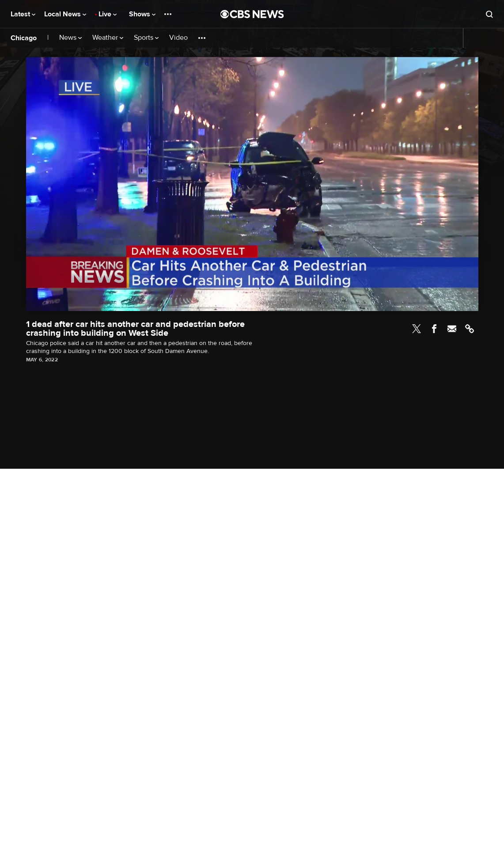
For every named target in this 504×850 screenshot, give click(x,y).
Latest (23, 14)
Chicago (24, 38)
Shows (142, 14)
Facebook (434, 329)
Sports (146, 38)
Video (178, 38)
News (70, 38)
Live (108, 14)
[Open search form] (489, 14)
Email (452, 329)
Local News (65, 14)
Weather (108, 38)
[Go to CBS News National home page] (252, 14)
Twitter (417, 329)
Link (470, 329)
